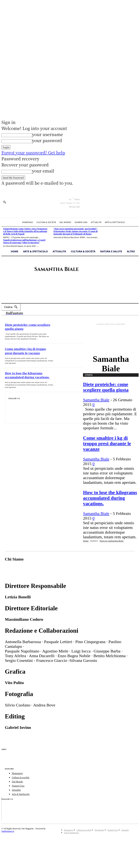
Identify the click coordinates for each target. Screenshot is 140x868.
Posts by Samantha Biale (112, 541)
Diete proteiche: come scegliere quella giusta (106, 387)
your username (48, 134)
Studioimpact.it (8, 831)
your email (43, 171)
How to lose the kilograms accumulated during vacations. (110, 498)
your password (47, 140)
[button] (5, 202)
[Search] (11, 307)
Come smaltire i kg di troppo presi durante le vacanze (107, 443)
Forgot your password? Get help (33, 152)
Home (86, 541)
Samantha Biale (96, 400)
